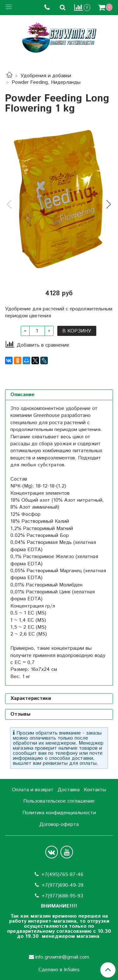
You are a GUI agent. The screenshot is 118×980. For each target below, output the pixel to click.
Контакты (95, 790)
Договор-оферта (59, 824)
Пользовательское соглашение (59, 801)
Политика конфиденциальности (59, 813)
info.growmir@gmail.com (62, 957)
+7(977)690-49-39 (62, 885)
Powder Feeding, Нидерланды (46, 82)
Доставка (69, 790)
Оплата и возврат (33, 790)
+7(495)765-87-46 (62, 875)
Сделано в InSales (59, 970)
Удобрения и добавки (46, 76)
